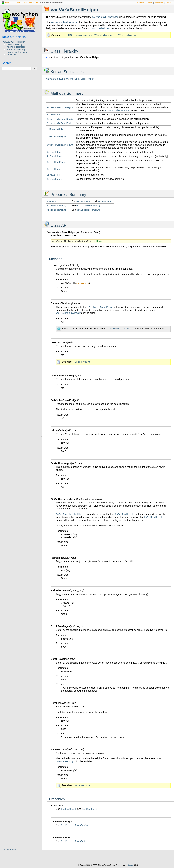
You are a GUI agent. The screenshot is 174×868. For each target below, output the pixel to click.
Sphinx (130, 865)
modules (159, 3)
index (169, 3)
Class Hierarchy (15, 44)
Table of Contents (14, 37)
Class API (12, 55)
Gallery (17, 3)
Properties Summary (17, 52)
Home (8, 3)
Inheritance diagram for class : (73, 57)
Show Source (10, 850)
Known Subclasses (16, 47)
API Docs (28, 3)
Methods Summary (16, 49)
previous (141, 3)
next (150, 3)
